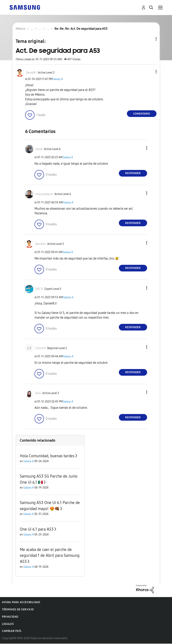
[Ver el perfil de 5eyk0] (39, 149)
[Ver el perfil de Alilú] (38, 393)
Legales (8, 624)
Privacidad (10, 617)
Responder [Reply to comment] (133, 173)
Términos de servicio (18, 609)
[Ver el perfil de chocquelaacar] (44, 194)
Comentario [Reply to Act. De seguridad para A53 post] (142, 114)
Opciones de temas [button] (149, 39)
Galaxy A (58, 79)
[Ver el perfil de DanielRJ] (31, 73)
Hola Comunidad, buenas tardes (47, 456)
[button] (149, 72)
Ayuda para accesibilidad (21, 602)
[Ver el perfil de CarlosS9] (41, 348)
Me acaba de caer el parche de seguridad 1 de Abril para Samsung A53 (50, 556)
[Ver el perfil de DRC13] (39, 289)
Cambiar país (12, 631)
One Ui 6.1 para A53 (37, 529)
